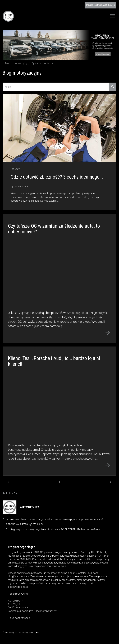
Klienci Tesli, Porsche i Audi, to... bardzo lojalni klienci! (54, 361)
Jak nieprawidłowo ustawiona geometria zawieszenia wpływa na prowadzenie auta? (55, 519)
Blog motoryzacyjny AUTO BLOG (8, 16)
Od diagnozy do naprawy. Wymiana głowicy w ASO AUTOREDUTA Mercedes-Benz (53, 529)
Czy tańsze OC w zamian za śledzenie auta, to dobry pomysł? (54, 229)
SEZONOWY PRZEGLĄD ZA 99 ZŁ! (25, 524)
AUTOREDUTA (100, 5)
